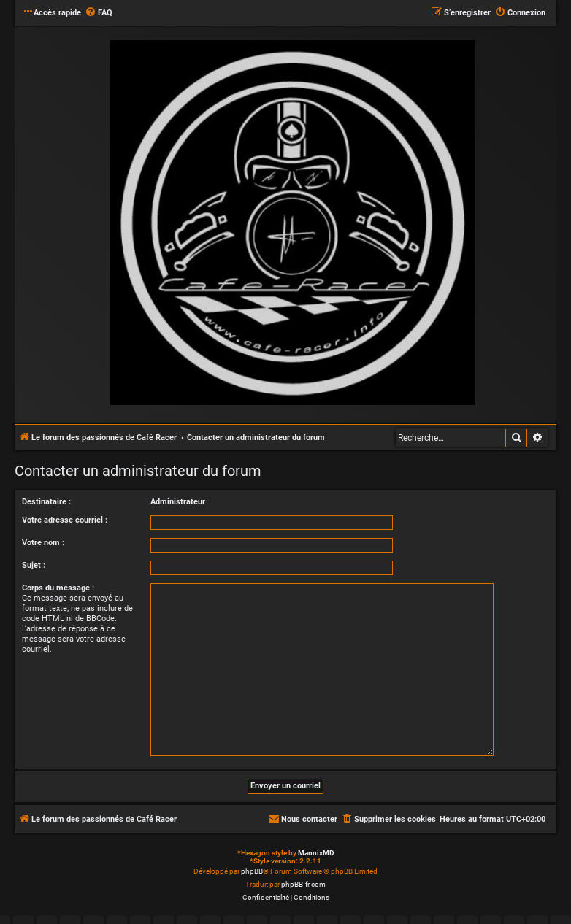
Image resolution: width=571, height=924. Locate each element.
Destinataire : (46, 502)
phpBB (252, 871)
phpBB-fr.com (303, 884)
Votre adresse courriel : (65, 520)
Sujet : (34, 565)
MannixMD (316, 853)
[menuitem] (99, 13)
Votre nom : (43, 543)
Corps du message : (58, 588)
